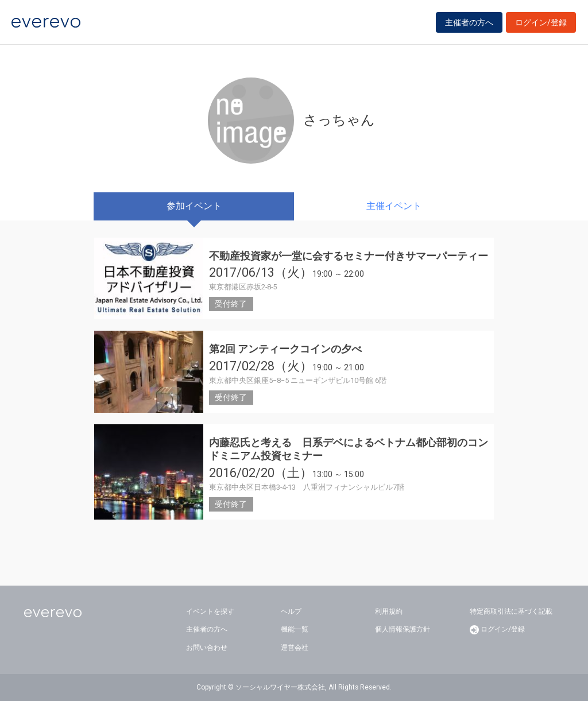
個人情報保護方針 (403, 629)
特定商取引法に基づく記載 (511, 611)
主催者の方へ (469, 24)
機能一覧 (295, 629)
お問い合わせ (207, 648)
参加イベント (194, 206)
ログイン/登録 (541, 24)
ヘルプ (291, 611)
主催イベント (394, 206)
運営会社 (295, 648)
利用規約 (389, 611)
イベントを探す (210, 611)
